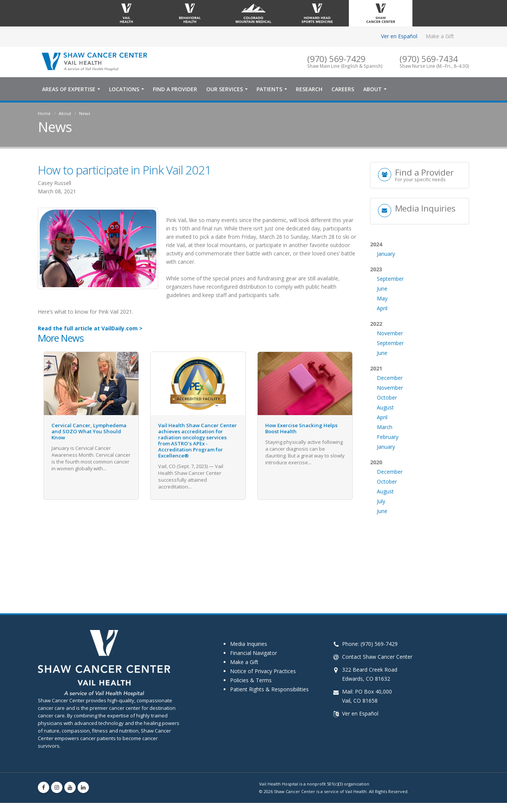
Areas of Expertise (69, 91)
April (382, 337)
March (385, 456)
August (385, 436)
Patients (269, 91)
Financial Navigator (253, 654)
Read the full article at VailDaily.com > (90, 330)
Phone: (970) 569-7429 (370, 645)
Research (309, 91)
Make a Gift (440, 36)
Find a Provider (175, 91)
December (390, 407)
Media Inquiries (249, 645)
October (387, 426)
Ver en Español (399, 36)
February (388, 466)
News (85, 115)
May (382, 327)
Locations (124, 91)
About (372, 91)
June (382, 317)
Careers (343, 91)
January (386, 282)
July (381, 530)
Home (44, 115)
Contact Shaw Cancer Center (377, 658)
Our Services (225, 91)
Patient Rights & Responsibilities (269, 691)
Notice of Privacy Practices (263, 673)
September (390, 307)
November (390, 362)
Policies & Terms (251, 682)
